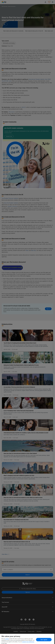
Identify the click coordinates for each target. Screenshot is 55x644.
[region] (27, 639)
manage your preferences (28, 642)
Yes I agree (44, 640)
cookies (7, 639)
